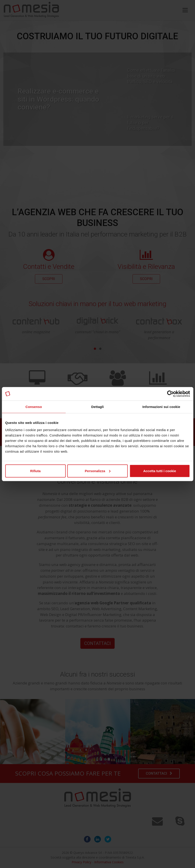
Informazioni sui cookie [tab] (161, 407)
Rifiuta (35, 471)
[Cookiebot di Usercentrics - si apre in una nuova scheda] (170, 394)
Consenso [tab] (34, 407)
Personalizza (98, 471)
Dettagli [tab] (98, 407)
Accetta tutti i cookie (160, 471)
